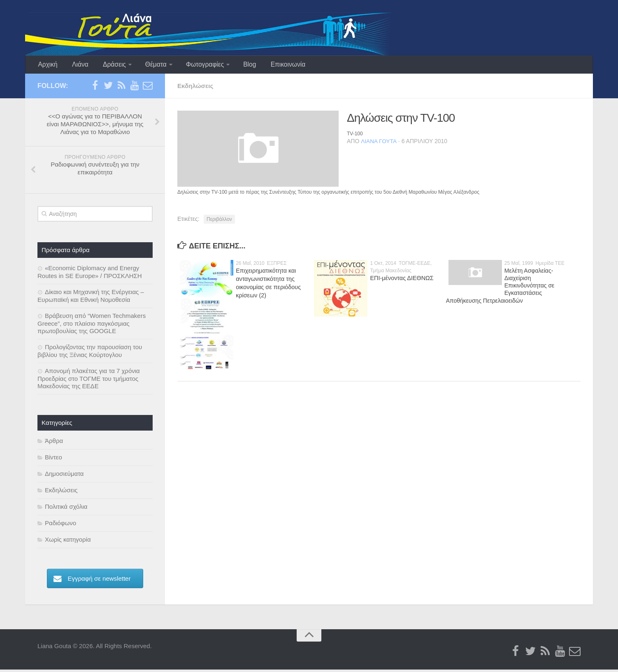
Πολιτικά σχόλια (66, 509)
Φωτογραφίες (196, 66)
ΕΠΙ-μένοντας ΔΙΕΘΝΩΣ (401, 280)
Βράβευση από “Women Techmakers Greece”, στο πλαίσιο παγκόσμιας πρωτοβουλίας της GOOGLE (92, 326)
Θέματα (149, 66)
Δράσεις (108, 66)
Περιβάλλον (219, 222)
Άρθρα (54, 443)
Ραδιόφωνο (60, 525)
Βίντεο (53, 460)
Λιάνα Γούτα (379, 144)
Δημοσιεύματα (64, 476)
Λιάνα (77, 66)
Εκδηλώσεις (196, 88)
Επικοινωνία (276, 66)
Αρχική (47, 66)
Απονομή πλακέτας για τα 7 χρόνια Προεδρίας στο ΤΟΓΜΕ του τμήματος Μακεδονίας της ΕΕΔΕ (89, 381)
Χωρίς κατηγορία (68, 542)
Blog (240, 66)
